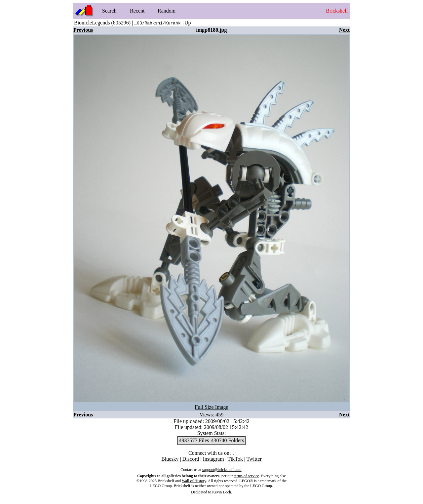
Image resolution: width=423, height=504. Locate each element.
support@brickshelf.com (222, 470)
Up (188, 23)
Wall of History (194, 481)
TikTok (235, 459)
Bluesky (170, 459)
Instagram (213, 459)
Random (167, 11)
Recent (137, 11)
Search (109, 11)
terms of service (246, 476)
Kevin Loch (222, 492)
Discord (191, 459)
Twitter (254, 459)
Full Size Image (211, 407)
